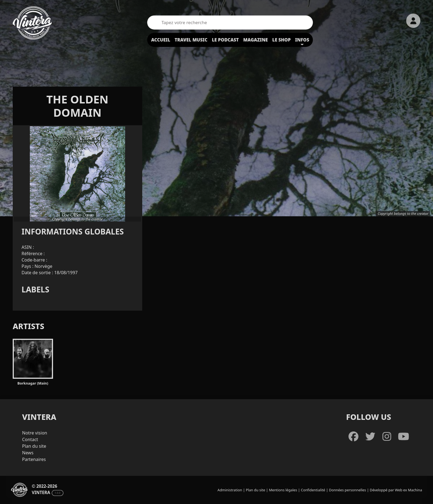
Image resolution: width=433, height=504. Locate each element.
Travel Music (191, 40)
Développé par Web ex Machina (396, 490)
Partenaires (34, 459)
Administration (230, 490)
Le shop (282, 40)
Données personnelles (347, 490)
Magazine (256, 40)
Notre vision (35, 433)
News (28, 453)
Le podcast (225, 40)
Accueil (161, 40)
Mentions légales (283, 490)
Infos (302, 40)
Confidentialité (313, 490)
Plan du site (34, 446)
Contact (30, 439)
